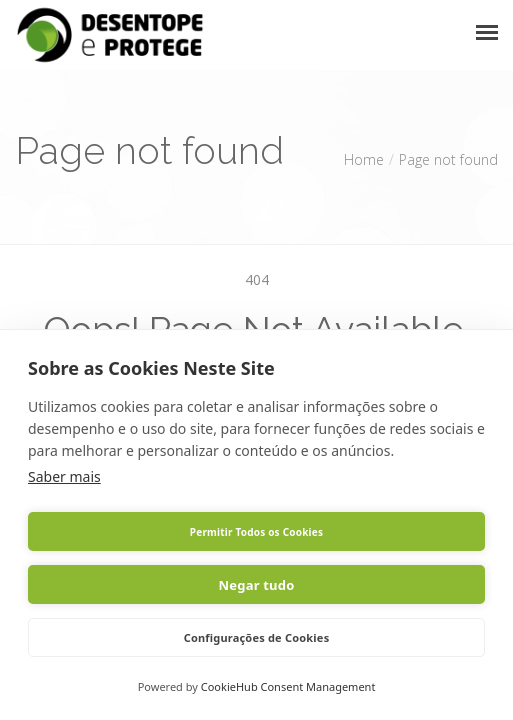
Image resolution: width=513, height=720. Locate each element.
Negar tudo (257, 585)
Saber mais (64, 476)
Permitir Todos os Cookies (256, 532)
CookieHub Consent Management (288, 686)
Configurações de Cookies (257, 637)
